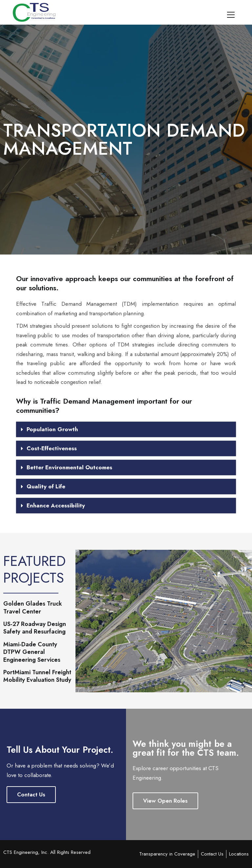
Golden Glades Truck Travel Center (33, 608)
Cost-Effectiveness (52, 448)
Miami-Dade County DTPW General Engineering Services (32, 652)
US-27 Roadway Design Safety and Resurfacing (35, 628)
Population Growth (52, 429)
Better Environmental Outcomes (69, 467)
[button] (126, 429)
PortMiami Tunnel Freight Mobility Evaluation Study (37, 676)
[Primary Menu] (231, 14)
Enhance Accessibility (56, 505)
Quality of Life (46, 486)
